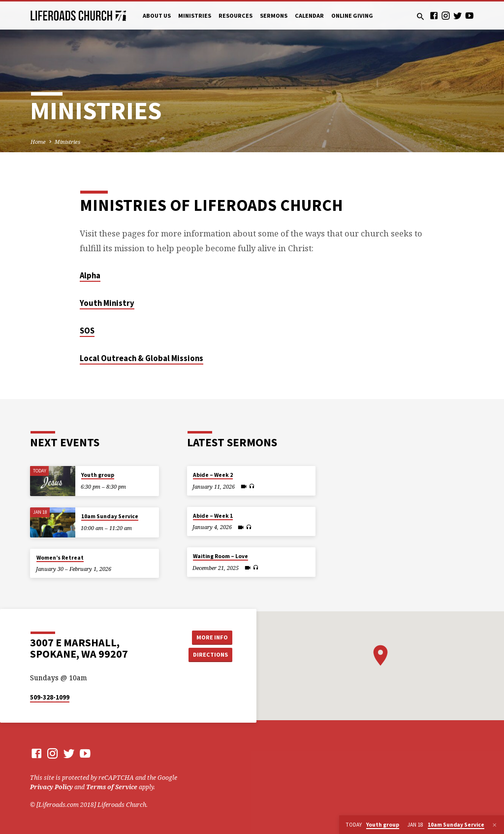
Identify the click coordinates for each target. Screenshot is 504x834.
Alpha (90, 276)
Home (38, 142)
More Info (210, 637)
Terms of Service (112, 787)
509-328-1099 (50, 697)
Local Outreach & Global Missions (142, 358)
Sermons (274, 16)
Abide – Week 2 (213, 475)
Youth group (98, 475)
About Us (157, 16)
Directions (210, 654)
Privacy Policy (51, 787)
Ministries (195, 16)
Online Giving (352, 16)
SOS (87, 331)
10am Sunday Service (110, 516)
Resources (236, 16)
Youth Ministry (107, 303)
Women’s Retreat (60, 558)
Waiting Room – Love (220, 556)
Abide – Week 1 (213, 516)
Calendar (309, 16)
